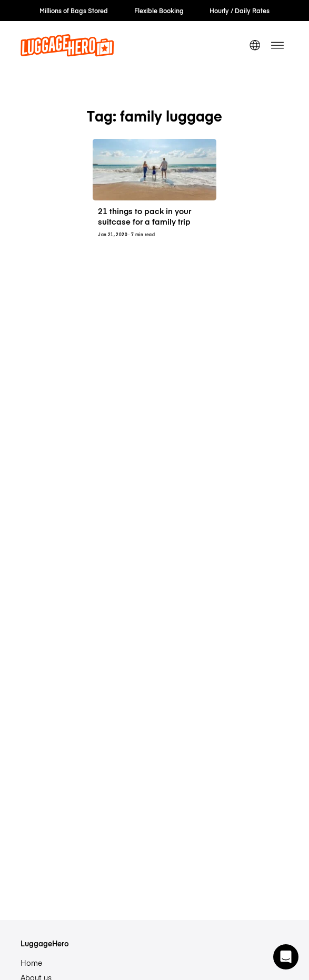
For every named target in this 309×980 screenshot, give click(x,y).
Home (31, 963)
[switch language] (255, 45)
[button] (286, 957)
